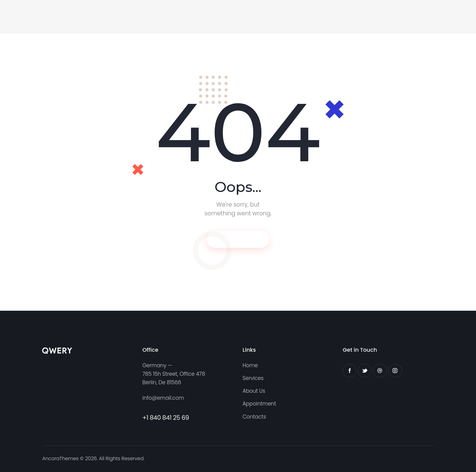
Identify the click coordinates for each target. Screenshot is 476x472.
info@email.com (163, 398)
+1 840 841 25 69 (166, 418)
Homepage (238, 239)
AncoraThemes (60, 458)
